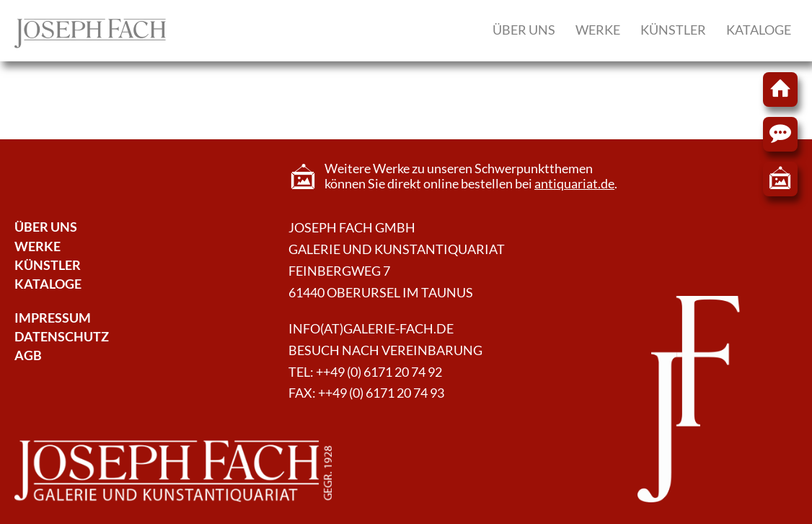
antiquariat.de (574, 184)
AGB (28, 355)
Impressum (53, 318)
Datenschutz (62, 337)
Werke (598, 30)
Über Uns (46, 227)
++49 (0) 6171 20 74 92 (379, 372)
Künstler (673, 30)
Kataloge (759, 30)
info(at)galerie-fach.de (371, 329)
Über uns (524, 30)
